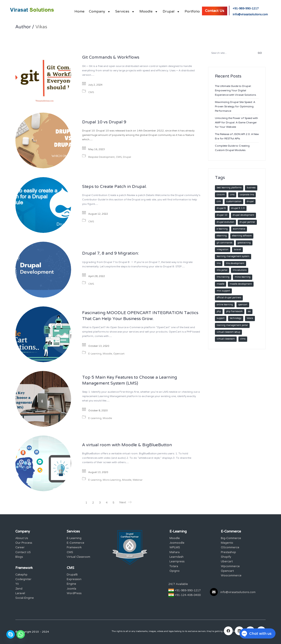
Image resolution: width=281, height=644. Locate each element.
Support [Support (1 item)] (221, 318)
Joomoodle (177, 543)
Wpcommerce (230, 567)
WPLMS (175, 548)
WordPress (74, 594)
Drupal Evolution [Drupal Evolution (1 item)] (225, 222)
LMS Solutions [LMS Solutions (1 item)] (240, 270)
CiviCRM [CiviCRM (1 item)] (221, 195)
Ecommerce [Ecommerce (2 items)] (239, 229)
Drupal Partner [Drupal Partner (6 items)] (247, 222)
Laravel (20, 594)
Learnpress (177, 562)
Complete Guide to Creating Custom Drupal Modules (232, 148)
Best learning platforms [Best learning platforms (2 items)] (229, 188)
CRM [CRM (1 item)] (219, 202)
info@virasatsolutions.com (250, 15)
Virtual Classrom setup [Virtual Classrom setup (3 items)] (228, 332)
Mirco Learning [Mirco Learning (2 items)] (243, 277)
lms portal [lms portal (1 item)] (222, 270)
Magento (227, 543)
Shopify (226, 557)
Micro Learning (112, 480)
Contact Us (215, 11)
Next (125, 503)
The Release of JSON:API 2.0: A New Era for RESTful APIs (237, 137)
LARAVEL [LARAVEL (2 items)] (237, 250)
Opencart (119, 354)
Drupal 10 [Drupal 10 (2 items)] (222, 215)
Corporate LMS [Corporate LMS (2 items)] (247, 195)
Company (100, 10)
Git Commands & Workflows (111, 58)
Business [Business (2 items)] (251, 188)
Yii (17, 584)
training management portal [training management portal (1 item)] (232, 325)
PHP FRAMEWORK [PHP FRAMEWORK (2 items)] (234, 312)
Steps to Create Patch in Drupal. (114, 187)
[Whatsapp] (21, 634)
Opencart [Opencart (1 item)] (243, 305)
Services (125, 10)
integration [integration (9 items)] (223, 250)
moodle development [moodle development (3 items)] (241, 284)
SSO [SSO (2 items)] (249, 312)
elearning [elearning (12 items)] (222, 236)
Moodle (149, 10)
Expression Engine (74, 582)
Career (20, 548)
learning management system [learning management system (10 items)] (233, 256)
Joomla (71, 589)
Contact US (23, 553)
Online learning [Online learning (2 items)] (225, 305)
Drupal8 (72, 575)
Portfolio (192, 10)
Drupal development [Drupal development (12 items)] (243, 215)
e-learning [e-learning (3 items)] (222, 229)
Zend (19, 589)
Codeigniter (23, 580)
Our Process (24, 543)
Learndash (177, 557)
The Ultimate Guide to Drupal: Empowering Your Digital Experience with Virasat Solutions (235, 91)
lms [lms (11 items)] (219, 264)
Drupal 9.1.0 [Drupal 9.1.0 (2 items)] (238, 208)
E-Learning (95, 354)
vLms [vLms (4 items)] (243, 339)
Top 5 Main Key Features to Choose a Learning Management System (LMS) (130, 381)
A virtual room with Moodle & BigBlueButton (127, 445)
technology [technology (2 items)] (236, 318)
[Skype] (11, 634)
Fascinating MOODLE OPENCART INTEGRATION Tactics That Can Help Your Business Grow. (140, 316)
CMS (91, 93)
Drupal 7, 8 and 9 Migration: (110, 254)
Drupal (171, 10)
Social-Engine (25, 598)
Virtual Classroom (78, 557)
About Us (22, 539)
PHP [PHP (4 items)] (219, 312)
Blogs (19, 557)
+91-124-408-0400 (188, 595)
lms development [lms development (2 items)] (235, 264)
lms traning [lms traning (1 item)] (223, 277)
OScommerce (230, 548)
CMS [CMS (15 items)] (232, 195)
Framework (74, 548)
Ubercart (227, 562)
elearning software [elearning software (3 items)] (242, 236)
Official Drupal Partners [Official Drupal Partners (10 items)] (229, 298)
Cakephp (21, 575)
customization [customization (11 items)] (234, 202)
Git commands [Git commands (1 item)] (224, 243)
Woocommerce (231, 576)
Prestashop (228, 553)
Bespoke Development (101, 157)
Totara (174, 567)
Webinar (138, 480)
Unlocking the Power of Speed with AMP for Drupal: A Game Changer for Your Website (236, 123)
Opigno (175, 571)
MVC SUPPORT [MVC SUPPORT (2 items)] (223, 291)
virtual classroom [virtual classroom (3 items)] (226, 339)
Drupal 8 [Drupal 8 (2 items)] (221, 208)
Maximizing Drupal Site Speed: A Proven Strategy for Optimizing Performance (235, 107)
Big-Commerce (231, 539)
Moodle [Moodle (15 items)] (221, 284)
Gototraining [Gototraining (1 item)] (244, 243)
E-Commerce (76, 543)
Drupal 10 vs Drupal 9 (104, 122)
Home (79, 10)
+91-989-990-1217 (246, 9)
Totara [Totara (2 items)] (250, 318)
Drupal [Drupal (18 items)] (250, 202)
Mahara (175, 553)
